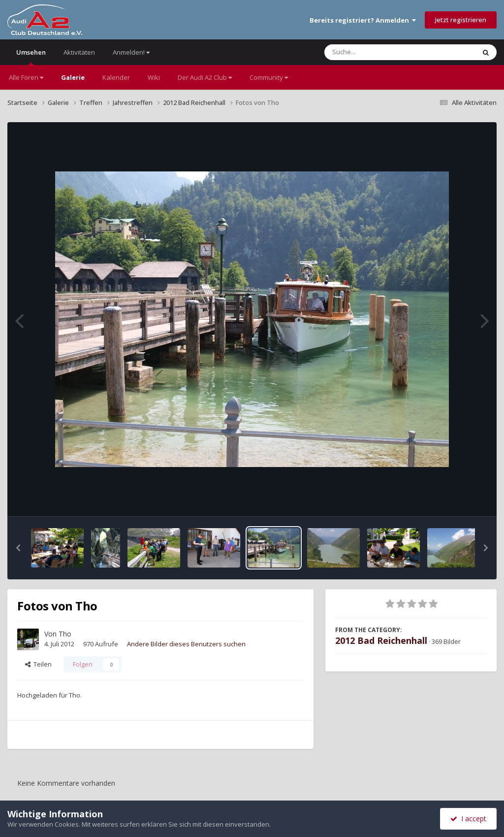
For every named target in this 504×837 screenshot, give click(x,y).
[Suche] (380, 52)
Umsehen (31, 56)
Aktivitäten (79, 52)
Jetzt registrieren (461, 20)
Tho (65, 634)
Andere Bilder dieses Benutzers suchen (186, 644)
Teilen (38, 664)
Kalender (116, 77)
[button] (18, 548)
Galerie (73, 77)
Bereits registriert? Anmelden (363, 20)
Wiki (154, 77)
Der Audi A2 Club (205, 77)
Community (269, 77)
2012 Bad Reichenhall (381, 640)
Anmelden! (131, 52)
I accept (468, 819)
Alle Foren (26, 77)
